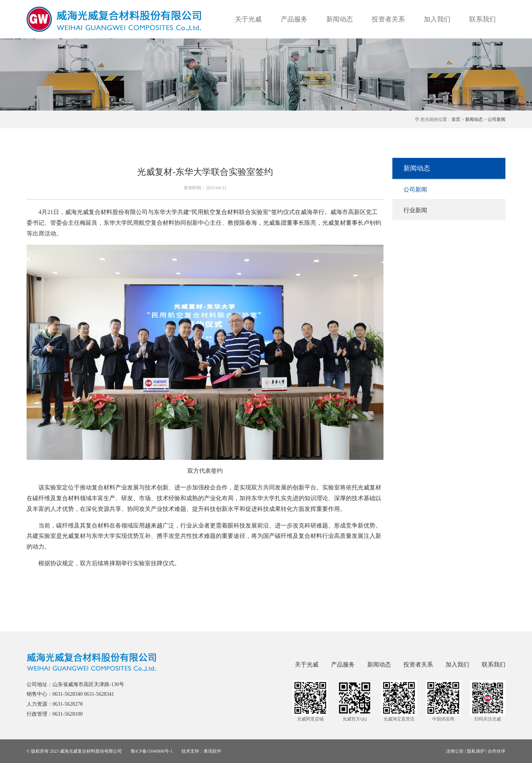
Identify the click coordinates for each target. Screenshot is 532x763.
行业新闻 (415, 210)
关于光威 (248, 19)
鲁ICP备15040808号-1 (152, 751)
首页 (456, 119)
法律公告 (455, 751)
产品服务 (294, 19)
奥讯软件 (212, 751)
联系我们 (482, 19)
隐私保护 (476, 751)
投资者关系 (388, 19)
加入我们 (437, 19)
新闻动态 (340, 19)
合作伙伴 (497, 751)
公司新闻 (497, 119)
